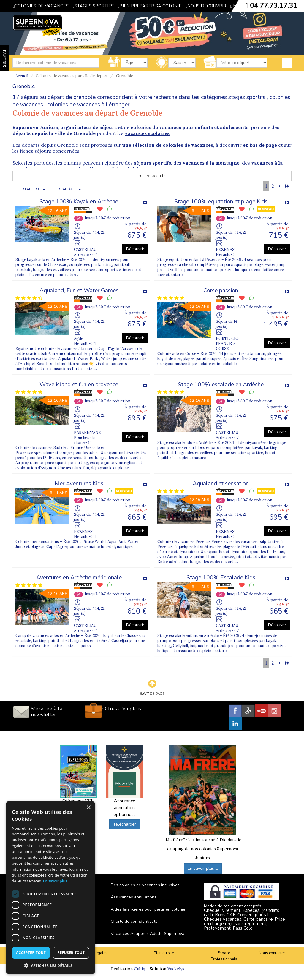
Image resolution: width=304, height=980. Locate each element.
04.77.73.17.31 (274, 5)
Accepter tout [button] (31, 953)
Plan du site (164, 953)
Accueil (22, 76)
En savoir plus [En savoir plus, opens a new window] (55, 881)
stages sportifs (247, 97)
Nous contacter (272, 953)
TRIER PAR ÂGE (63, 189)
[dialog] (50, 888)
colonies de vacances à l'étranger (88, 105)
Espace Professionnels (224, 956)
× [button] (88, 808)
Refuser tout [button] (71, 953)
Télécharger (125, 824)
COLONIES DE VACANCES (41, 6)
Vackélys (176, 969)
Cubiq (140, 969)
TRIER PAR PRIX (27, 189)
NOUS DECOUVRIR (206, 6)
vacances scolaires (147, 133)
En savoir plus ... (203, 868)
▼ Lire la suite (152, 176)
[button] (50, 965)
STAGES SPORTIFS (93, 6)
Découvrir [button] (135, 249)
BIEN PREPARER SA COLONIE (150, 6)
